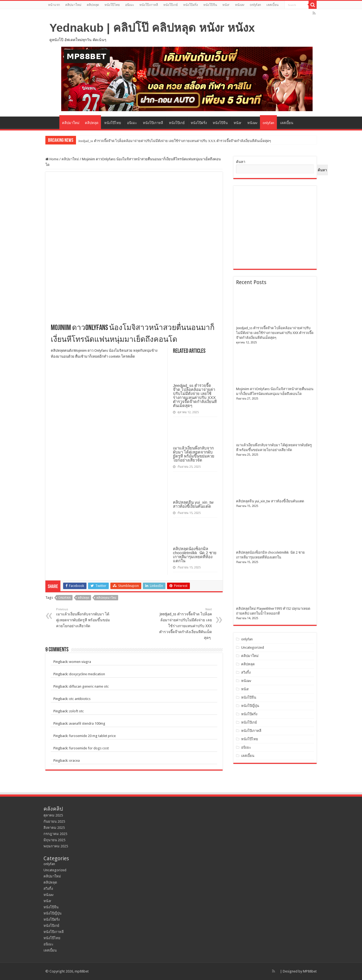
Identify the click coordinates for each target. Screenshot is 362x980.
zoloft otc (76, 711)
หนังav (240, 5)
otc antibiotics (80, 699)
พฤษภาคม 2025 (56, 846)
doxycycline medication (87, 674)
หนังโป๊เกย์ (171, 5)
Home (52, 159)
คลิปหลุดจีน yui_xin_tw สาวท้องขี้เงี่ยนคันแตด (193, 504)
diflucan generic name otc (89, 686)
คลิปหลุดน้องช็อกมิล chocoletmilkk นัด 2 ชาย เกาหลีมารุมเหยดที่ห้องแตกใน (195, 555)
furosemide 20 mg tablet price (92, 736)
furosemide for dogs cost (89, 748)
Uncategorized (253, 647)
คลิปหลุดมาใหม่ (106, 598)
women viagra (80, 662)
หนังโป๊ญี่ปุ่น (250, 706)
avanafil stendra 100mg (87, 723)
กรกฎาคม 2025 (55, 834)
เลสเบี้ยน (272, 5)
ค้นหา (241, 162)
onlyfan (255, 5)
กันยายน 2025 (54, 821)
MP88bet (310, 971)
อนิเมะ (130, 5)
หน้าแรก (54, 5)
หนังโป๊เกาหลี (149, 5)
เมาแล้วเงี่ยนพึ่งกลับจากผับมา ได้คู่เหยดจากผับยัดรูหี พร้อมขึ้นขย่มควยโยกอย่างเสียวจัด (194, 454)
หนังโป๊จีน (210, 5)
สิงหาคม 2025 (54, 828)
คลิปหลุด (93, 5)
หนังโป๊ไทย (112, 5)
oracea (74, 761)
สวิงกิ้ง (246, 672)
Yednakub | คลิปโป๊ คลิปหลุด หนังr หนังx (152, 28)
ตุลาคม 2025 (53, 815)
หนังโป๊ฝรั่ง (191, 5)
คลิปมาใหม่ (73, 5)
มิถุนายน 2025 (54, 840)
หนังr (226, 5)
